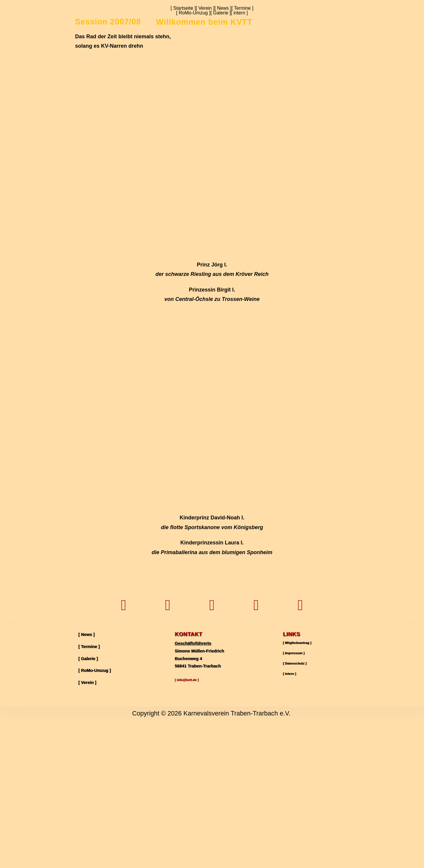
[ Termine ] (242, 8)
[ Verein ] (205, 8)
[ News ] (223, 8)
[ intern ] (239, 13)
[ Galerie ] (221, 13)
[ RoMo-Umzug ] (193, 13)
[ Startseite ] (183, 8)
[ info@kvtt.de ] (190, 826)
